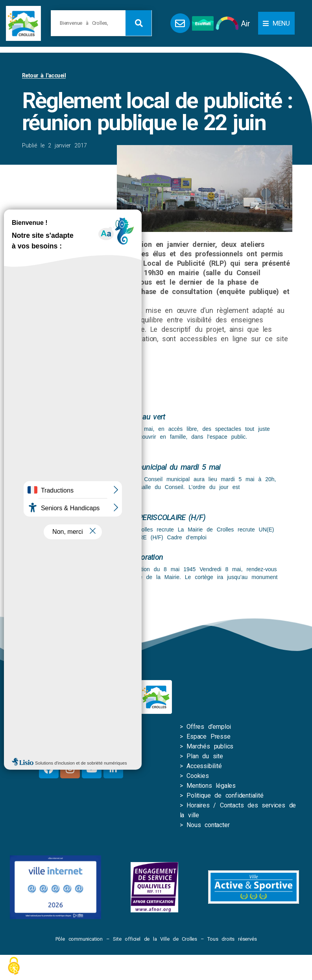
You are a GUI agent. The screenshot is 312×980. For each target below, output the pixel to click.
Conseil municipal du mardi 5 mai (165, 467)
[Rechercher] (138, 23)
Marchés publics (210, 746)
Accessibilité (204, 766)
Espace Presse (208, 736)
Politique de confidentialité (225, 795)
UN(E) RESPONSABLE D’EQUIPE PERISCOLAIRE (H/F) (118, 517)
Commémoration (136, 557)
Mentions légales (211, 786)
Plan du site (205, 756)
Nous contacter (208, 825)
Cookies (198, 776)
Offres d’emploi (209, 727)
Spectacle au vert (137, 417)
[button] (276, 23)
